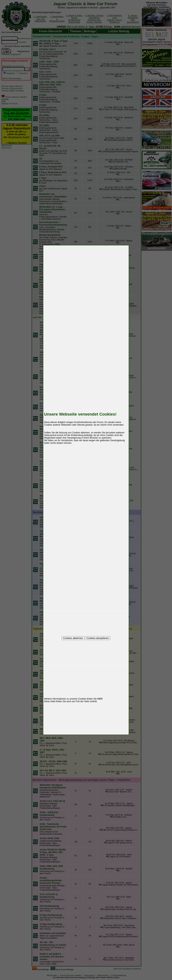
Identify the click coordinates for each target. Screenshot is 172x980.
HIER (100, 699)
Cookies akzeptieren (98, 638)
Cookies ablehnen (73, 638)
